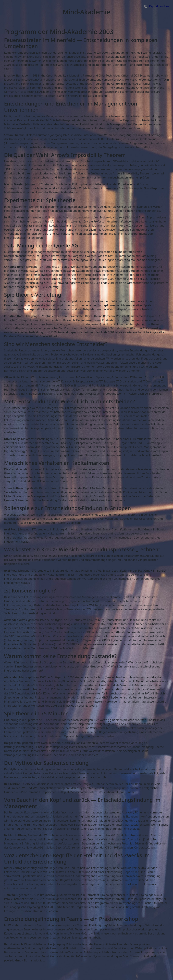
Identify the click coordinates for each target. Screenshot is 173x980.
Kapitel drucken (157, 6)
